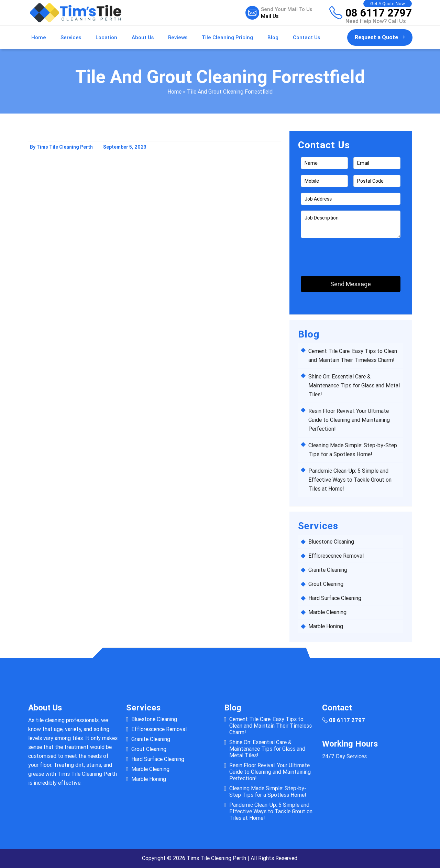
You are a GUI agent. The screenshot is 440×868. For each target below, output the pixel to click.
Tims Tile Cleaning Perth (216, 858)
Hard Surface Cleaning (335, 598)
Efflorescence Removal (336, 556)
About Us (143, 37)
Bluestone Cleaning (331, 542)
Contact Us (306, 37)
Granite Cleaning (328, 570)
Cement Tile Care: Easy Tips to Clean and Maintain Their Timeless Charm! (271, 726)
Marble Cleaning (327, 612)
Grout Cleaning (326, 584)
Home (39, 37)
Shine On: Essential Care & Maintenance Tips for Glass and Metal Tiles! (354, 385)
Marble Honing (326, 626)
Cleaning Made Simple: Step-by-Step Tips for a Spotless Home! (268, 792)
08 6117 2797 (379, 13)
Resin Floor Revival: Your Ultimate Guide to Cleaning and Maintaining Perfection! (349, 420)
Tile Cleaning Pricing (227, 37)
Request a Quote (380, 37)
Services (71, 37)
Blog (273, 37)
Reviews (178, 37)
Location (106, 37)
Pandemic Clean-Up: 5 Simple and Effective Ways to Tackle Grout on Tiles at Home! (350, 480)
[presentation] (341, 254)
